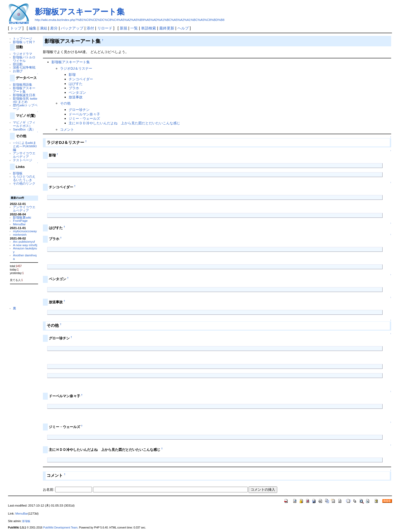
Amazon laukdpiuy (25, 250)
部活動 (18, 64)
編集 (33, 28)
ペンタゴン (77, 93)
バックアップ (72, 28)
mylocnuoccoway (25, 231)
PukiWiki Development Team (60, 528)
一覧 (134, 28)
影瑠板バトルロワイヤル (24, 59)
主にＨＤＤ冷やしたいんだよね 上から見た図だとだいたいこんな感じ (124, 123)
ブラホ (74, 88)
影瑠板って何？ (24, 42)
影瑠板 (18, 173)
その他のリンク (24, 183)
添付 (90, 28)
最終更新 (167, 28)
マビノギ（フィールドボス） (24, 124)
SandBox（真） (24, 129)
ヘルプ (183, 28)
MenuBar (19, 224)
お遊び (18, 71)
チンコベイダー (81, 79)
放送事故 (76, 97)
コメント (67, 130)
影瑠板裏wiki (22, 217)
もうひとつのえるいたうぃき (24, 178)
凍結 (43, 28)
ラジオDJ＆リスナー (76, 68)
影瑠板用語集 (23, 85)
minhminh (20, 235)
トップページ (23, 38)
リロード (105, 28)
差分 (54, 28)
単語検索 (149, 28)
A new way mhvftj (25, 245)
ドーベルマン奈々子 (84, 114)
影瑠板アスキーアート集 (80, 12)
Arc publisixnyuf (24, 241)
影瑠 (72, 75)
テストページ (23, 160)
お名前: (49, 490)
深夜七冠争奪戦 (24, 67)
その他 (65, 103)
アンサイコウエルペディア (24, 155)
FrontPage (20, 221)
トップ (16, 28)
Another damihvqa (25, 257)
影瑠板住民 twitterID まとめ (25, 100)
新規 (124, 28)
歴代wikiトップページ (25, 107)
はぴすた (76, 84)
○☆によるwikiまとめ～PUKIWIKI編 (25, 146)
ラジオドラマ (23, 54)
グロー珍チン (79, 110)
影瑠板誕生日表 (24, 95)
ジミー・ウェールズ (84, 119)
